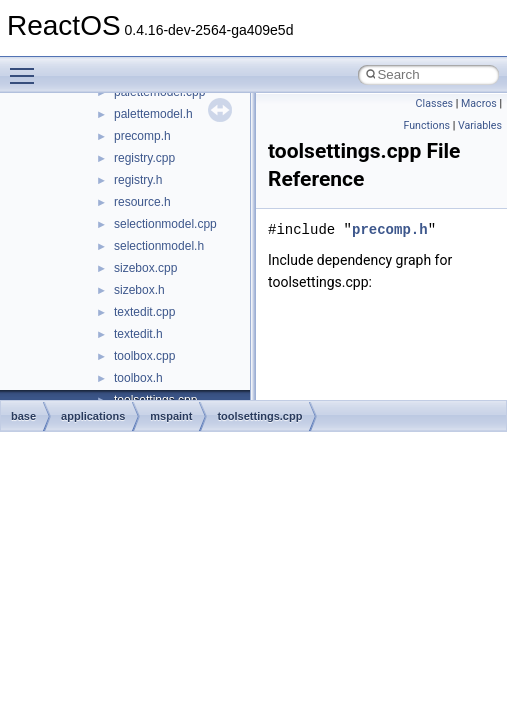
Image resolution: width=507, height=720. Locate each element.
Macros (479, 103)
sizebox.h (139, 290)
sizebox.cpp (145, 268)
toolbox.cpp (144, 356)
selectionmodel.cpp (165, 224)
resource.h (142, 202)
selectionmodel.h (159, 246)
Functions (426, 125)
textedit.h (138, 334)
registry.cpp (144, 158)
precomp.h (142, 136)
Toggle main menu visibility (27, 67)
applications (93, 416)
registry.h (138, 180)
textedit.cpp (144, 312)
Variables (480, 125)
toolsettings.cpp (259, 416)
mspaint (171, 416)
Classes (434, 103)
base (23, 416)
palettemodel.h (153, 114)
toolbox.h (138, 378)
